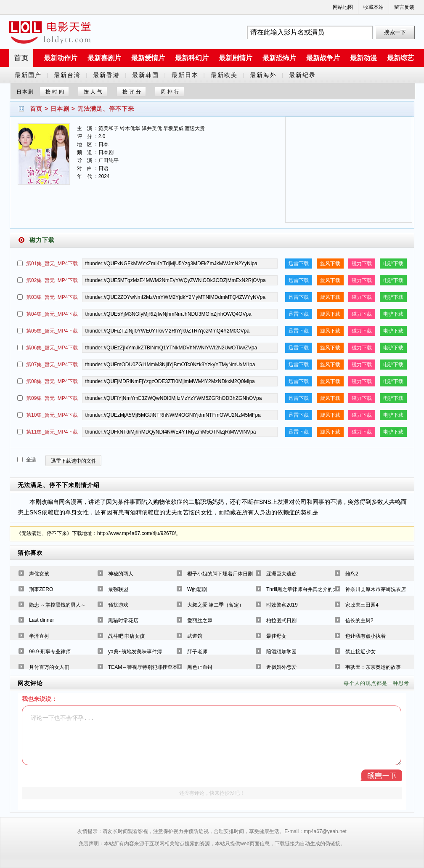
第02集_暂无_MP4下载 (52, 280)
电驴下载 (393, 264)
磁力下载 (362, 264)
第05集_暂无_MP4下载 (52, 331)
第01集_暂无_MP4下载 (52, 264)
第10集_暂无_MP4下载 (52, 415)
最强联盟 (118, 589)
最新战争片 (323, 58)
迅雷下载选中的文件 (74, 461)
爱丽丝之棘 (200, 620)
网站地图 (343, 7)
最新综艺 (400, 58)
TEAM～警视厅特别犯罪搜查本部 (145, 667)
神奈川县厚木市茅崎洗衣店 (376, 589)
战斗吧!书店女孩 (126, 636)
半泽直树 (39, 636)
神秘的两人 (121, 574)
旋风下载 (330, 264)
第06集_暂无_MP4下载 (52, 348)
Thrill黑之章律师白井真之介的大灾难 (307, 589)
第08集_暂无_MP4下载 (52, 381)
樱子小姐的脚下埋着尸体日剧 (220, 574)
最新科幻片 (192, 58)
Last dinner (41, 620)
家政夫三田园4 (362, 605)
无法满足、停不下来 (106, 109)
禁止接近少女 (360, 652)
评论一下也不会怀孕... (212, 735)
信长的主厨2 (359, 620)
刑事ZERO (41, 589)
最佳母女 (276, 636)
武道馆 (195, 636)
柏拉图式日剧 (281, 620)
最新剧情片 (236, 58)
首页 (21, 58)
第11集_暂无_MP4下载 (52, 432)
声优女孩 (39, 574)
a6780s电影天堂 (50, 32)
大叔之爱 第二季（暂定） (216, 605)
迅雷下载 (299, 264)
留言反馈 (404, 7)
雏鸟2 (352, 574)
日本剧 (60, 109)
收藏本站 (374, 7)
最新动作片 (61, 58)
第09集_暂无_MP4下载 (52, 398)
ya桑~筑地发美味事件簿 (135, 652)
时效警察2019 (282, 605)
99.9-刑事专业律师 (50, 652)
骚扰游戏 (118, 605)
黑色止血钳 (200, 667)
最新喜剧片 (104, 58)
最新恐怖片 (279, 58)
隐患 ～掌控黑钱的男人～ (57, 605)
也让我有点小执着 (366, 636)
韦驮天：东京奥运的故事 (373, 667)
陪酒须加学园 (281, 652)
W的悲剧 (197, 589)
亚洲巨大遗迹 (281, 574)
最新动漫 (363, 58)
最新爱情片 (148, 58)
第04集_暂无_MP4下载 (52, 314)
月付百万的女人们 (49, 667)
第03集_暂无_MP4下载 (52, 297)
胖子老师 (197, 652)
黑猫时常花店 (123, 620)
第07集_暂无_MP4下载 (52, 365)
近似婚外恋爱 (281, 667)
